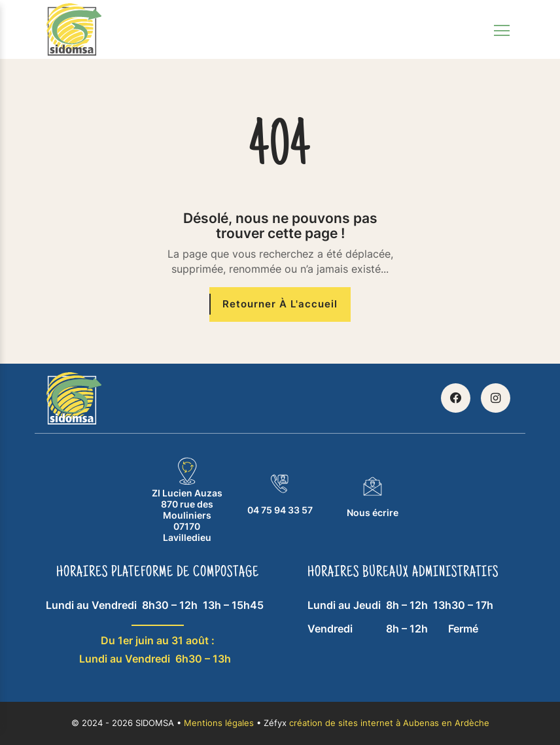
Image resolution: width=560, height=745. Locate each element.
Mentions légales (219, 723)
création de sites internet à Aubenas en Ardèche (389, 723)
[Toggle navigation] (502, 29)
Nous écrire (373, 496)
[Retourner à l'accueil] (280, 304)
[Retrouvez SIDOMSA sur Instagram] (496, 398)
